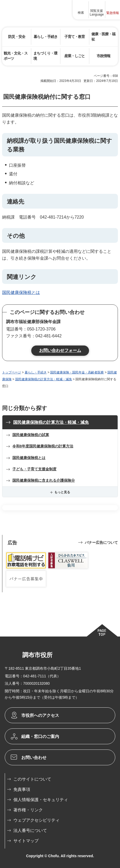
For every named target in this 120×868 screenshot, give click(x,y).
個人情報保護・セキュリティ (41, 800)
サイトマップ (26, 841)
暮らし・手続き (36, 372)
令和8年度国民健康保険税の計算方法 (43, 446)
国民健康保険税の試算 (31, 435)
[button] (81, 10)
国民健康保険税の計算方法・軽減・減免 (44, 379)
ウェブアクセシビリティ (36, 820)
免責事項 (22, 789)
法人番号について (30, 830)
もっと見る (62, 492)
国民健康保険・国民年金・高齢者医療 (77, 372)
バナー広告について (101, 542)
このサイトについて (32, 779)
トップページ (12, 372)
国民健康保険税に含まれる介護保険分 (44, 480)
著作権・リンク (28, 810)
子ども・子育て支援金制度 (34, 469)
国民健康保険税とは (21, 292)
